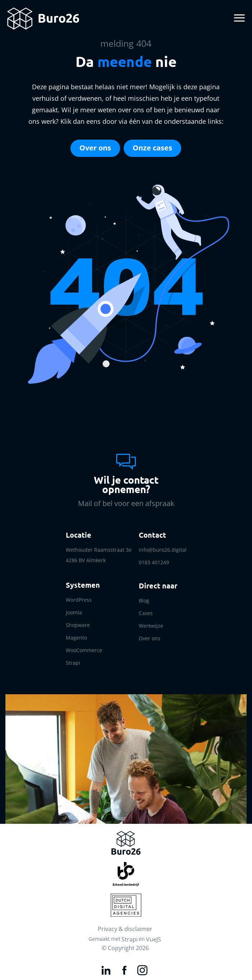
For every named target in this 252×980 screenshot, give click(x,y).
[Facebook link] (125, 969)
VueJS (154, 939)
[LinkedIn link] (107, 969)
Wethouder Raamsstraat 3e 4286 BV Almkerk (99, 555)
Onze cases (152, 148)
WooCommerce (84, 650)
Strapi (73, 663)
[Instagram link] (143, 969)
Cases (146, 613)
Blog (144, 600)
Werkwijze (151, 626)
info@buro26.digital (163, 550)
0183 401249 (154, 562)
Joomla (74, 612)
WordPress (79, 600)
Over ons (95, 148)
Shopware (78, 625)
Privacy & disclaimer (125, 929)
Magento (76, 638)
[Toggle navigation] (238, 19)
